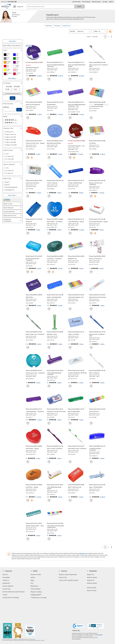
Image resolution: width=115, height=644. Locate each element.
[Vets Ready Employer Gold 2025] (18, 610)
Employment (6, 583)
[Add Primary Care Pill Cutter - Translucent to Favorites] (91, 196)
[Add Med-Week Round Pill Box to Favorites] (49, 158)
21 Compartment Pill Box (96, 106)
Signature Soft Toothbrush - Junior (97, 335)
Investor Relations (8, 586)
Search (79, 7)
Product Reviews (36, 589)
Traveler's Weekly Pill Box (75, 183)
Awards (33, 577)
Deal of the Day (92, 590)
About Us (5, 575)
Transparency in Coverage (39, 598)
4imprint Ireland (92, 583)
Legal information (98, 614)
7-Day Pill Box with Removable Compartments (55, 527)
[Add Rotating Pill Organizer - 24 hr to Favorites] (70, 158)
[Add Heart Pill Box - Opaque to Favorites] (28, 462)
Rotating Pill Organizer (32, 68)
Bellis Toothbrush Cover (75, 487)
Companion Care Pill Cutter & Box (56, 411)
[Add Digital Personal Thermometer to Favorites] (91, 309)
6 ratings (81, 193)
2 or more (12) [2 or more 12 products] (9, 171)
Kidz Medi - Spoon (52, 334)
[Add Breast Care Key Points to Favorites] (91, 272)
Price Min (9, 86)
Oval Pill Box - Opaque (32, 487)
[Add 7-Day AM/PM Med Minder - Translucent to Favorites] (49, 386)
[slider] (4, 94)
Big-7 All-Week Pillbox (74, 411)
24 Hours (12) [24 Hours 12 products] (9, 132)
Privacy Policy (7, 589)
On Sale (105, 2)
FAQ (32, 583)
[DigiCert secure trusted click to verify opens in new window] (79, 606)
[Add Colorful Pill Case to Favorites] (91, 423)
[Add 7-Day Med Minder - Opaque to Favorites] (70, 233)
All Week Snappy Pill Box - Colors (35, 526)
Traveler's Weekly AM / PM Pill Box (77, 373)
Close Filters (12, 41)
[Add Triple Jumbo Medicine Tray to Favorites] (70, 309)
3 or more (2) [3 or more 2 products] (9, 173)
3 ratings (59, 193)
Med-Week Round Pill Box (54, 143)
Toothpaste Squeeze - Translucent (95, 449)
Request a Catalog (36, 592)
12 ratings (81, 154)
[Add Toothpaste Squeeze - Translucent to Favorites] (91, 462)
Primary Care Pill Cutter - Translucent (96, 184)
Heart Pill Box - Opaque (32, 449)
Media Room (34, 586)
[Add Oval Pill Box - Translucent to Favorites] (49, 272)
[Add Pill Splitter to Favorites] (28, 233)
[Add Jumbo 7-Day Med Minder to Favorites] (49, 309)
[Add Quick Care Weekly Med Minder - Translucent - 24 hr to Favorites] (70, 118)
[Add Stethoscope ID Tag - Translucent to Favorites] (28, 386)
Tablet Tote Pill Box (74, 334)
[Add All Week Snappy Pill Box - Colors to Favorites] (28, 539)
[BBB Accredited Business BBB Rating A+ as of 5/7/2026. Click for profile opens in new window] (96, 605)
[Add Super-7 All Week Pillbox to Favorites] (91, 500)
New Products (97, 2)
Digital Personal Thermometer (98, 297)
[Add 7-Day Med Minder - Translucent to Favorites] (28, 423)
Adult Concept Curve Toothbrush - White (99, 66)
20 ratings (103, 497)
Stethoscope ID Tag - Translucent (35, 373)
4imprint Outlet (92, 588)
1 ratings (59, 420)
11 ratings (39, 114)
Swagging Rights (36, 595)
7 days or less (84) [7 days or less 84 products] (11, 142)
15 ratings (82, 230)
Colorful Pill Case (94, 411)
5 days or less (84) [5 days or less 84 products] (11, 140)
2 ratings (38, 230)
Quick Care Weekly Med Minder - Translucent (56, 66)
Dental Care (66, 26)
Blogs (32, 580)
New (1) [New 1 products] (7, 182)
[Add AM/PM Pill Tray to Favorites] (70, 272)
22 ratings (103, 154)
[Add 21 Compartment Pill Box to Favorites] (91, 118)
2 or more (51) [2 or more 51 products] (9, 156)
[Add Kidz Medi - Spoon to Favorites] (49, 348)
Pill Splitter (29, 222)
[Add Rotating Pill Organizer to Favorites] (28, 79)
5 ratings (60, 154)
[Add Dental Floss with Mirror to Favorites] (28, 196)
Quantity (6, 107)
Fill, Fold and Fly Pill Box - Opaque (98, 222)
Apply (12, 98)
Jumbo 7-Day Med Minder (54, 297)
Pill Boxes (57, 26)
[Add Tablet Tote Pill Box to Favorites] (70, 348)
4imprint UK (91, 580)
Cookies (5, 595)
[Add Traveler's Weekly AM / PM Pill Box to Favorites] (70, 386)
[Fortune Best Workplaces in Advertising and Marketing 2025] (8, 610)
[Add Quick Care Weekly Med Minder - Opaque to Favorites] (70, 79)
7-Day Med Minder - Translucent (35, 411)
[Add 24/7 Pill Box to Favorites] (91, 158)
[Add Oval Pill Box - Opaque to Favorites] (28, 500)
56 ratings (39, 76)
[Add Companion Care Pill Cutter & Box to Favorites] (49, 423)
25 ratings (82, 76)
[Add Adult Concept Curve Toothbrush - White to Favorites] (91, 79)
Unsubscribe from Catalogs (11, 598)
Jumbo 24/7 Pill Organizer (33, 105)
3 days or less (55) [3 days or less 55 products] (11, 137)
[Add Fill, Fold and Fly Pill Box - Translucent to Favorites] (28, 272)
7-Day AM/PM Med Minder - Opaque (55, 488)
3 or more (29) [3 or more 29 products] (9, 159)
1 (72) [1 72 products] (7, 168)
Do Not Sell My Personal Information (14, 592)
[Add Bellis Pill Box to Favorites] (28, 309)
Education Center (36, 575)
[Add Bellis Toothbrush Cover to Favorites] (70, 500)
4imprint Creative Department (68, 575)
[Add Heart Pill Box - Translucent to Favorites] (49, 233)
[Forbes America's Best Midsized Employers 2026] (30, 610)
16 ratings (102, 193)
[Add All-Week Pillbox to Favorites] (49, 118)
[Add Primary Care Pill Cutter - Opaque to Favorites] (28, 158)
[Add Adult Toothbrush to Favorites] (91, 386)
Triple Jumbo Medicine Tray (76, 297)
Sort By (72, 31)
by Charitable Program (69, 580)
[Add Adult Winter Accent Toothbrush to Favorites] (70, 462)
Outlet (111, 2)
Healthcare (49, 26)
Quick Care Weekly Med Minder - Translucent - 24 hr (77, 105)
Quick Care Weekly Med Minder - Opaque (77, 66)
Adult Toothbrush (94, 373)
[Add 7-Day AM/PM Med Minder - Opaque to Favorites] (49, 500)
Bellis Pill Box (29, 297)
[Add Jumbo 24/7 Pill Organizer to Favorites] (28, 118)
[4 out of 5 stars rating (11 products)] (12, 123)
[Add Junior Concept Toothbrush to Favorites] (49, 462)
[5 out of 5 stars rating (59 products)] (12, 120)
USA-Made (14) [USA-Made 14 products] (10, 190)
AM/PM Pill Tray (72, 259)
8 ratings (39, 268)
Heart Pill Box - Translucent (55, 222)
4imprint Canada (92, 577)
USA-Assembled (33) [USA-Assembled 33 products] (11, 187)
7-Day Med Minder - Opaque (76, 222)
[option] (8, 55)
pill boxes (82, 553)
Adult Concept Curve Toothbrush (35, 334)
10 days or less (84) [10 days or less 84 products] (11, 145)
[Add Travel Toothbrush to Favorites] (49, 196)
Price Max (17, 86)
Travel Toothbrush (52, 183)
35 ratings (61, 114)
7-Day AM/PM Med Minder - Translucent (55, 374)
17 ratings (39, 420)
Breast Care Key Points (95, 259)
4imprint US (91, 575)
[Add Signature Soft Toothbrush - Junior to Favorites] (91, 348)
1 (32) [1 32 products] (7, 154)
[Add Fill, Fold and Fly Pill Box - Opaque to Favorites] (91, 233)
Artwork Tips (63, 577)
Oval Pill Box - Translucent (54, 259)
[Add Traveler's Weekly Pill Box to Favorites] (70, 196)
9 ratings (39, 193)
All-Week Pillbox (51, 105)
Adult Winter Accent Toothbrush (77, 449)
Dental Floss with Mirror (33, 183)
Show (96, 31)
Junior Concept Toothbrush (55, 449)
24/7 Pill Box (92, 143)
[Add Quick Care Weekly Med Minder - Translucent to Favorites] (49, 79)
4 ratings (38, 154)
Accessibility (6, 577)
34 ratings (61, 76)
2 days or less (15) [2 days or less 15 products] (11, 134)
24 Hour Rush (76, 2)
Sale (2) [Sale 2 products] (7, 185)
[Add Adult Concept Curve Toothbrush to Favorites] (28, 348)
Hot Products (86, 2)
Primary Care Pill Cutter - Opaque (35, 143)
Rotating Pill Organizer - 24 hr (76, 146)
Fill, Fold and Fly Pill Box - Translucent (33, 259)
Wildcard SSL (76, 610)
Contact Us (6, 580)
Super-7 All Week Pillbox (96, 487)
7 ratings (102, 306)
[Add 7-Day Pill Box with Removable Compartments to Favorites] (49, 539)
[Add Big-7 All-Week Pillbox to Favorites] (70, 423)
